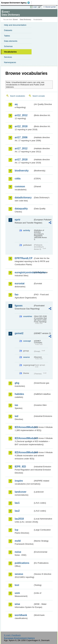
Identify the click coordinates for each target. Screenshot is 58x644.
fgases (19, 306)
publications (22, 563)
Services (8, 57)
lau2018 (19, 519)
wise (17, 604)
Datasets (8, 30)
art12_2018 (21, 126)
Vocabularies (10, 52)
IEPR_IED (20, 467)
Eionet (15, 20)
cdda (18, 179)
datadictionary (23, 198)
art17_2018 (21, 160)
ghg (17, 383)
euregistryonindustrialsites (24, 272)
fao (17, 295)
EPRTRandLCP (24, 258)
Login (35, 7)
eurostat (20, 283)
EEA (16, 3)
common (20, 186)
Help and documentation (15, 25)
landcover (21, 492)
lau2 (17, 511)
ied (16, 416)
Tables (7, 36)
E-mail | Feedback (12, 635)
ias (16, 405)
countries (28, 316)
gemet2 (19, 333)
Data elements (11, 41)
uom (17, 593)
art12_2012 (21, 115)
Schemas (8, 46)
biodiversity (22, 171)
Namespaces (10, 62)
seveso (19, 574)
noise (18, 552)
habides (19, 394)
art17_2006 (21, 137)
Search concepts (39, 96)
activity (27, 230)
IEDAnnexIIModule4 (24, 452)
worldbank (21, 615)
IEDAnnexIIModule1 (24, 427)
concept (27, 341)
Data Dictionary (25, 20)
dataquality (21, 209)
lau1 (17, 503)
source (26, 357)
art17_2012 (21, 148)
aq (16, 104)
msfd (18, 541)
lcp (16, 530)
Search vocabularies (18, 96)
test (17, 585)
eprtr (17, 220)
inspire (19, 481)
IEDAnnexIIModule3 (24, 438)
